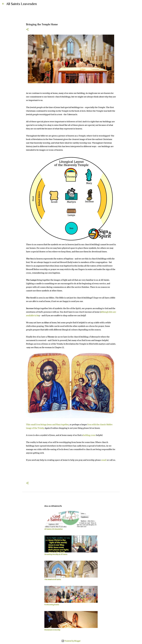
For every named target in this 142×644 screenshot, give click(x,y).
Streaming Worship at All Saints (56, 554)
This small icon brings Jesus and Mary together (47, 424)
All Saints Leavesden (22, 4)
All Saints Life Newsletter (54, 529)
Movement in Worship (52, 630)
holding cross (89, 435)
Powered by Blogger (71, 641)
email (104, 460)
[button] (27, 30)
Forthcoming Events (52, 605)
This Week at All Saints (53, 579)
